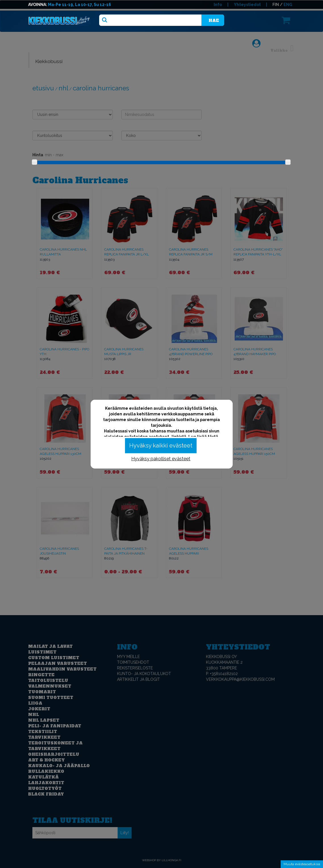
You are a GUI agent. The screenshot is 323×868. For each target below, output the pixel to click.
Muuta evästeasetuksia (302, 864)
